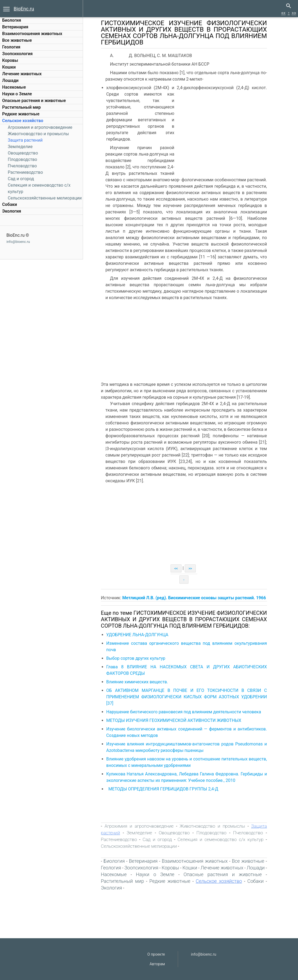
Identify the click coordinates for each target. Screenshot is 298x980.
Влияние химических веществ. (141, 682)
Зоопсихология (17, 54)
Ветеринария (15, 27)
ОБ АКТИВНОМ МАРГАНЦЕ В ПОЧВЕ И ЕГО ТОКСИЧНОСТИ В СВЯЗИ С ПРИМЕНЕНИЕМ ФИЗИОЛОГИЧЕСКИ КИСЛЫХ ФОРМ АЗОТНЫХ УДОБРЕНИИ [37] (190, 697)
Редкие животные (21, 114)
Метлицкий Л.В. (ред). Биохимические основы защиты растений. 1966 (197, 598)
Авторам (157, 964)
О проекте (156, 954)
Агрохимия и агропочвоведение (40, 127)
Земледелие (20, 147)
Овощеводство (23, 153)
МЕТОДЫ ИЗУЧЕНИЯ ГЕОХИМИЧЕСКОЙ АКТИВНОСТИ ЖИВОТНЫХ (177, 720)
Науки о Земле (17, 94)
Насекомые (14, 87)
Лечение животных (22, 74)
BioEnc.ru (24, 9)
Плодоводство (22, 159)
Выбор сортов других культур (139, 658)
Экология (12, 211)
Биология (12, 20)
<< (283, 13)
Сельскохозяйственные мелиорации (45, 198)
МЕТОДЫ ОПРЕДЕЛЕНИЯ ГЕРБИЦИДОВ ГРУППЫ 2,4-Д (167, 789)
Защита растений (25, 140)
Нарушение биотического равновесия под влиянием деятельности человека (187, 712)
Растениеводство (25, 172)
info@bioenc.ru (18, 242)
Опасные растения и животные (34, 101)
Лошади (10, 80)
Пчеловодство (22, 166)
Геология (11, 47)
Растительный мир (21, 107)
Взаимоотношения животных (32, 34)
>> (294, 13)
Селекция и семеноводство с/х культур (224, 839)
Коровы (10, 60)
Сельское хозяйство (23, 121)
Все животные (17, 40)
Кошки (9, 67)
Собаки (10, 204)
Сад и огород (21, 179)
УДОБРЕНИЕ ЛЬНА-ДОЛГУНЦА (141, 635)
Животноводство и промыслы (38, 134)
